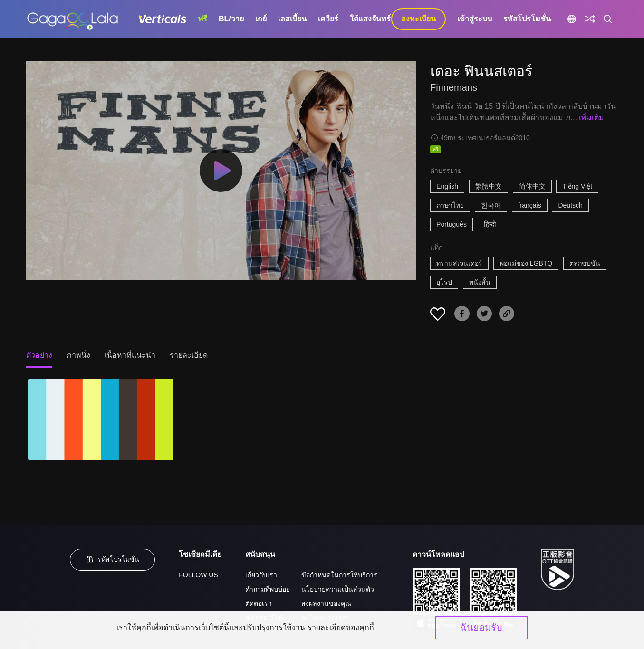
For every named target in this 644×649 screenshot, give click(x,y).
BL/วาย (231, 19)
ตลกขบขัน (585, 263)
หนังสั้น (480, 282)
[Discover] (590, 19)
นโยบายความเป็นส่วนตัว (338, 589)
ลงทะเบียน (418, 19)
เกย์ (261, 19)
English (447, 186)
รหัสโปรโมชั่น (527, 19)
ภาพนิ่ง (78, 355)
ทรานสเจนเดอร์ (459, 263)
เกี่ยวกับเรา (261, 575)
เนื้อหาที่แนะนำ (130, 355)
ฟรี (202, 19)
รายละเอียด (189, 355)
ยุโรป (444, 282)
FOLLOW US (198, 575)
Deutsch (570, 205)
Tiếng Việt (577, 186)
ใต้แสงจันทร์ (370, 19)
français (530, 205)
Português (452, 224)
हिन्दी (490, 224)
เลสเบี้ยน (292, 19)
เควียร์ (328, 19)
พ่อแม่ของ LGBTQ (526, 263)
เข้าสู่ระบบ (475, 19)
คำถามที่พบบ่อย (268, 589)
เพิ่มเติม (591, 118)
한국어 (491, 205)
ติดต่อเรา (259, 603)
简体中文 (532, 186)
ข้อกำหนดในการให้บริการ (339, 575)
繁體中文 (489, 186)
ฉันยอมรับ (481, 628)
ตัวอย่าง (39, 355)
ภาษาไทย (450, 205)
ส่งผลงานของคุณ (326, 603)
